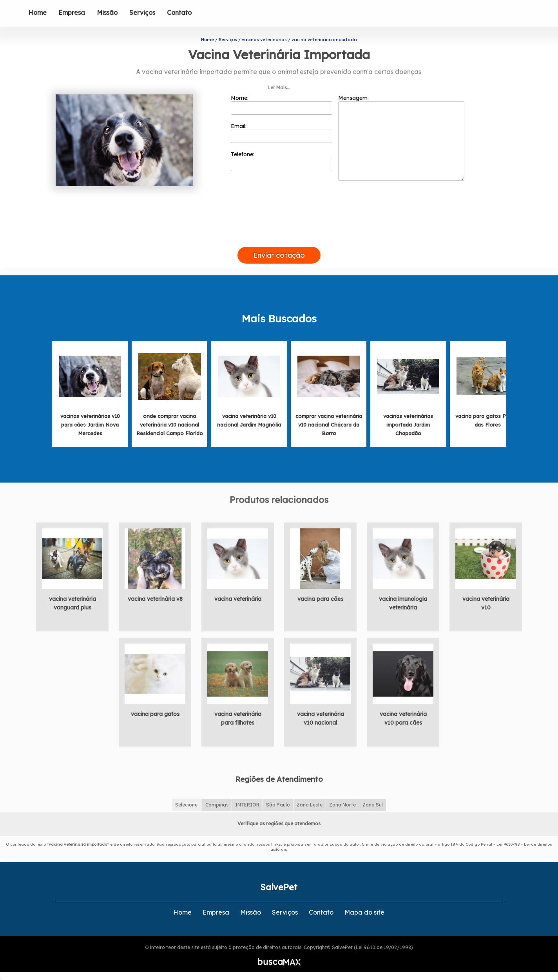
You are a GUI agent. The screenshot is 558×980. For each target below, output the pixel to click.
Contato (179, 13)
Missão (107, 13)
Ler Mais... (279, 88)
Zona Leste (310, 805)
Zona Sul (373, 805)
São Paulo (278, 805)
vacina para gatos (155, 714)
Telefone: (282, 161)
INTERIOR (247, 805)
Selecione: (187, 805)
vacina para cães (320, 599)
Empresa (72, 13)
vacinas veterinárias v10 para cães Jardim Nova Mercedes (90, 425)
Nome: (282, 105)
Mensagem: (401, 137)
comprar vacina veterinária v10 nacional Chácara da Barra (329, 425)
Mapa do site (364, 912)
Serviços (142, 13)
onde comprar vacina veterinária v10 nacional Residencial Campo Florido (170, 425)
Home (37, 13)
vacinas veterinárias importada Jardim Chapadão (408, 425)
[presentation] (279, 238)
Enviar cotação (279, 255)
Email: (282, 133)
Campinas (217, 805)
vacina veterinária (238, 599)
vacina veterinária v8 (155, 599)
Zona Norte (342, 805)
